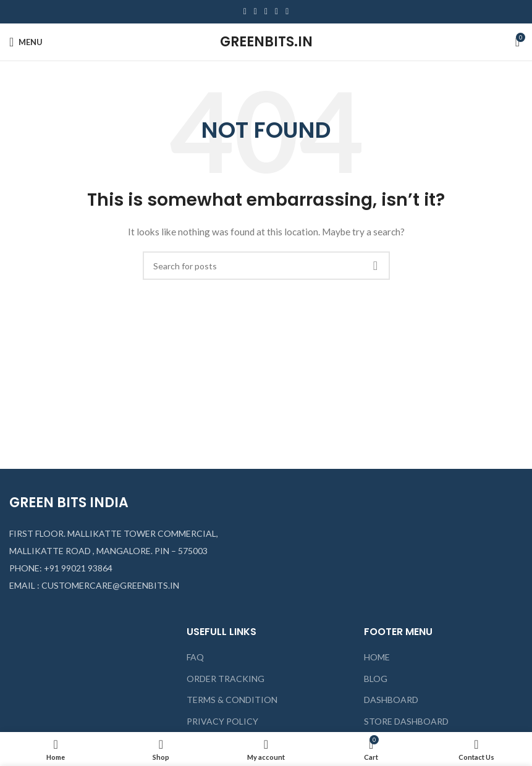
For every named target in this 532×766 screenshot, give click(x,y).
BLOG (376, 679)
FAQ (195, 657)
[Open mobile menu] (26, 42)
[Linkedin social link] (277, 12)
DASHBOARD (391, 700)
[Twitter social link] (255, 12)
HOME (377, 657)
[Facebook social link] (245, 12)
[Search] (266, 266)
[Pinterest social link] (266, 12)
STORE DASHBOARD (406, 721)
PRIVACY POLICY (222, 721)
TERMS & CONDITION (232, 700)
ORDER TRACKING (226, 679)
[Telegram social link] (287, 12)
